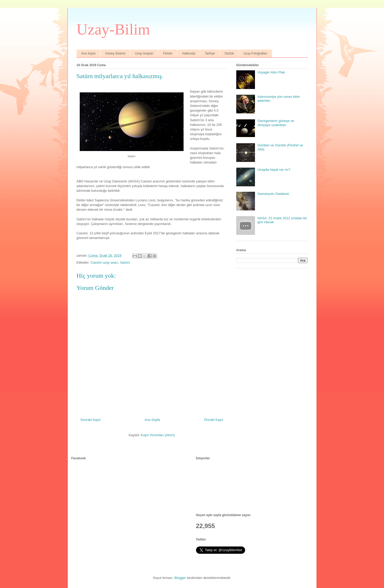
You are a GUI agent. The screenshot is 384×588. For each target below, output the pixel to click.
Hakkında (189, 53)
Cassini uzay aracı (104, 262)
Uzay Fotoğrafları (255, 53)
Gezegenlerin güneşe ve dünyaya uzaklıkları (276, 123)
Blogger (180, 578)
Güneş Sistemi (115, 53)
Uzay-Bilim (113, 29)
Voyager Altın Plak (271, 72)
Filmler (168, 53)
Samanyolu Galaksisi (273, 194)
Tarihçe (210, 53)
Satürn (125, 262)
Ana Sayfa (88, 53)
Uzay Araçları (144, 53)
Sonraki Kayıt (90, 420)
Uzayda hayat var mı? (274, 170)
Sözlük (229, 53)
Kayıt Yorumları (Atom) (158, 435)
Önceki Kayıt (214, 420)
